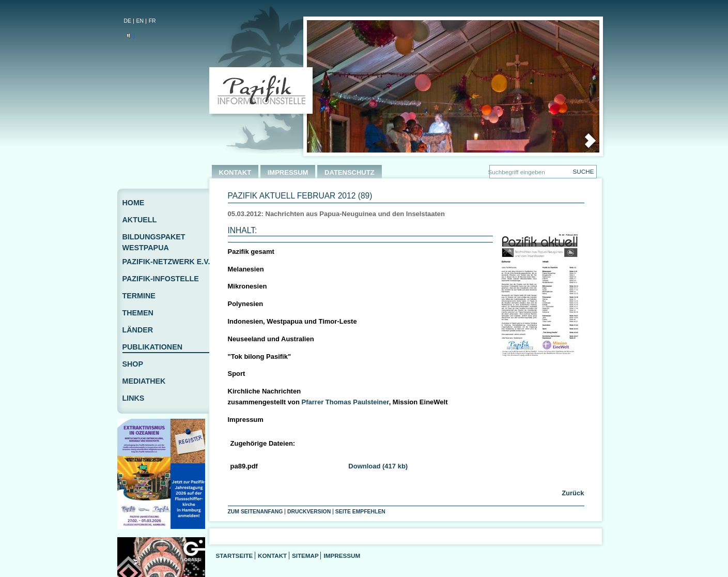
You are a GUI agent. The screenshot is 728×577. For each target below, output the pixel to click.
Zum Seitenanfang (255, 512)
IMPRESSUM (288, 172)
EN (140, 21)
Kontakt (272, 556)
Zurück (572, 493)
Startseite (235, 556)
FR (152, 21)
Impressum (342, 556)
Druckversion (309, 512)
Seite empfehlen (360, 512)
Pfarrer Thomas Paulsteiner (345, 402)
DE (128, 21)
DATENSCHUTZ (350, 172)
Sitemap (305, 556)
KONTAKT (235, 172)
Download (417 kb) (378, 466)
